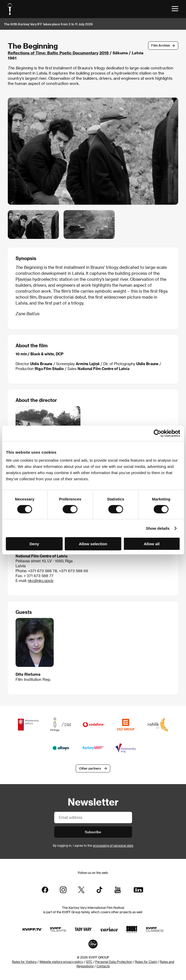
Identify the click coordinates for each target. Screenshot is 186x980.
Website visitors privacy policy (61, 962)
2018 (104, 53)
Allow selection (93, 544)
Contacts (103, 966)
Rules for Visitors (24, 962)
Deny (34, 544)
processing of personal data (113, 845)
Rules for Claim (146, 962)
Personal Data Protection (114, 962)
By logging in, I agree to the (93, 845)
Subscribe (93, 832)
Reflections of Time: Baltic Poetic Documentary (53, 53)
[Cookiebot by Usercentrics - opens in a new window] (157, 433)
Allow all (152, 544)
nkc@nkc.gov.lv (41, 581)
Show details (158, 528)
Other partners (90, 768)
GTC (89, 962)
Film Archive (161, 45)
